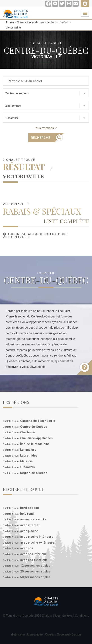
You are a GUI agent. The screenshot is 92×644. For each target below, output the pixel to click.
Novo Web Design (69, 634)
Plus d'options (46, 128)
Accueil (10, 22)
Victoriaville (13, 28)
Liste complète (66, 221)
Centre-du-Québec (58, 22)
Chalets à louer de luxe (30, 22)
